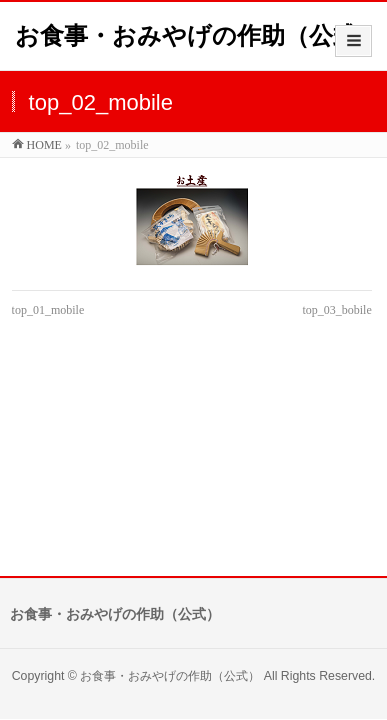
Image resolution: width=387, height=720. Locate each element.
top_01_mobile (48, 310)
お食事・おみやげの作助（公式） (198, 35)
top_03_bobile (336, 310)
